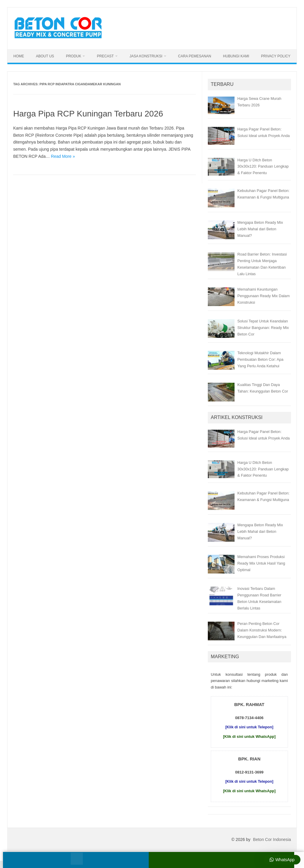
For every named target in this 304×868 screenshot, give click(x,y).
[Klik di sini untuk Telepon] (249, 727)
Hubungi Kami (236, 56)
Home (19, 56)
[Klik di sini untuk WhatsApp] (249, 737)
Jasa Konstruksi (146, 56)
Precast (105, 56)
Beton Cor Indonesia (272, 839)
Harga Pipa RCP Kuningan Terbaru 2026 (88, 114)
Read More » (63, 156)
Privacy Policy (276, 56)
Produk (73, 56)
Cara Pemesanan (195, 56)
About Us (45, 56)
